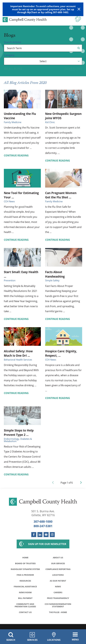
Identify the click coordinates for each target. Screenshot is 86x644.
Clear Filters (73, 69)
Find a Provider (25, 578)
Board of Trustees (25, 564)
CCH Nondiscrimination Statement (58, 610)
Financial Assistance (25, 590)
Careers (58, 596)
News (58, 590)
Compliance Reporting (58, 570)
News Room (25, 596)
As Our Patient (58, 584)
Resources (25, 584)
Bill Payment (25, 602)
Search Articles (13, 42)
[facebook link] (34, 535)
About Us (58, 558)
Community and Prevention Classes (25, 610)
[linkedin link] (40, 535)
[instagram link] (52, 535)
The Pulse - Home (58, 617)
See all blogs (13, 69)
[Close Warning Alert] (79, 9)
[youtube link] (46, 535)
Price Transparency (58, 602)
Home (25, 558)
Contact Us (25, 617)
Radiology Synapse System (25, 571)
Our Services (58, 564)
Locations (58, 578)
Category (9, 55)
